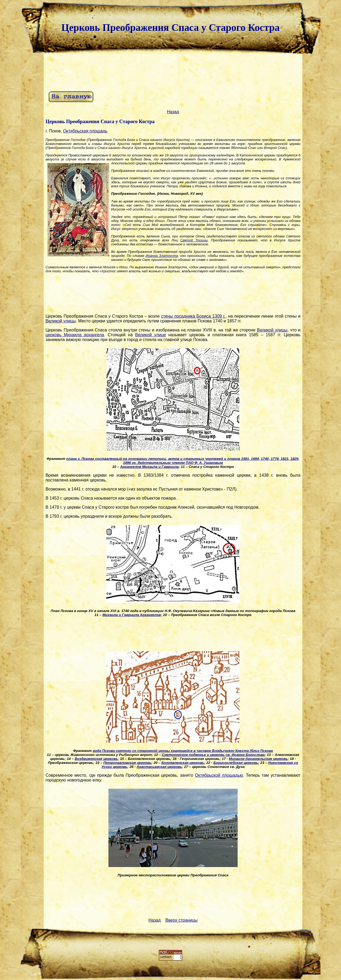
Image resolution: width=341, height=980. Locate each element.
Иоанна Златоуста (162, 256)
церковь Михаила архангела (75, 335)
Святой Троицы (194, 240)
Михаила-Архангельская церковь (258, 759)
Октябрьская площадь (85, 131)
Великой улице (150, 335)
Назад (173, 112)
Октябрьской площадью (219, 775)
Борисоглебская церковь (236, 763)
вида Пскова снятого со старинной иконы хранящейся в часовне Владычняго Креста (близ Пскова (183, 751)
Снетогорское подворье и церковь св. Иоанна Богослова (213, 755)
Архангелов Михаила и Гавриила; (150, 467)
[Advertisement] (173, 72)
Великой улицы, (273, 330)
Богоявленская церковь (183, 763)
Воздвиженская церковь (96, 759)
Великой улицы (61, 321)
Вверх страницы (182, 920)
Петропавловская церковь (127, 763)
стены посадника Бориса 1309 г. (193, 316)
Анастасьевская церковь (159, 767)
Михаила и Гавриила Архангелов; (132, 615)
